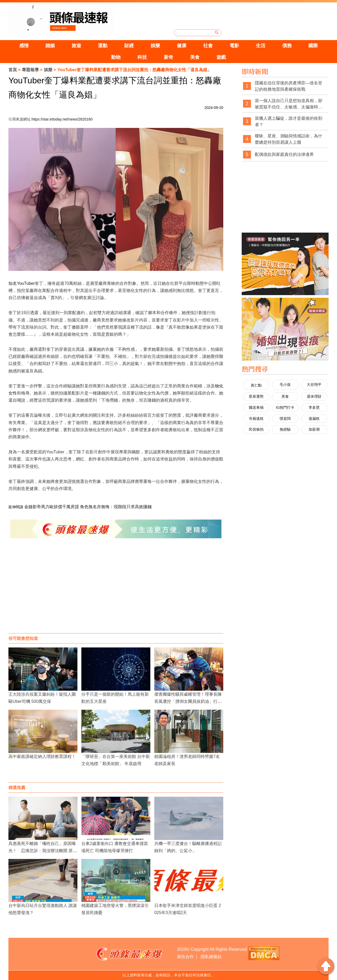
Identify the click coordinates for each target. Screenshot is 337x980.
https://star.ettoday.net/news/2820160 (62, 119)
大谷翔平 (314, 385)
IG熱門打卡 (285, 407)
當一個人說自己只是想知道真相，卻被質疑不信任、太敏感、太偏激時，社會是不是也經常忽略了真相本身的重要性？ (289, 104)
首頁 (13, 70)
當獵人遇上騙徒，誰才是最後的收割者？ (289, 121)
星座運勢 (256, 396)
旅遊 (76, 46)
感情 (24, 46)
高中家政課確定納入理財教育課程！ (42, 756)
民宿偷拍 (256, 429)
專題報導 (30, 70)
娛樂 (155, 46)
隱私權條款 (211, 957)
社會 (208, 46)
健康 (182, 46)
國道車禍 (256, 407)
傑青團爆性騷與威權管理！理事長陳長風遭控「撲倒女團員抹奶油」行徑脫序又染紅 (188, 701)
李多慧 (314, 407)
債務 (287, 46)
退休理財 (314, 396)
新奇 (168, 57)
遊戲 (221, 57)
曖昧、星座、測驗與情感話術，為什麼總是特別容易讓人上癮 (289, 139)
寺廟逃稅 (256, 419)
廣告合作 (185, 957)
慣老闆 (285, 419)
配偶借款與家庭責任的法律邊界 (284, 154)
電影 (234, 46)
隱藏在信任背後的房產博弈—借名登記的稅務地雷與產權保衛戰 (289, 86)
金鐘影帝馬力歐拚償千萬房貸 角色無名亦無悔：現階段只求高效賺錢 (88, 507)
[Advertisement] (116, 591)
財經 (129, 46)
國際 (313, 46)
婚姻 (50, 46)
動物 (116, 57)
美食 (195, 57)
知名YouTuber (22, 283)
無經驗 (285, 429)
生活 (261, 46)
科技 (142, 57)
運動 (103, 46)
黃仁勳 (256, 385)
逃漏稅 (314, 419)
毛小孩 (285, 385)
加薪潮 (314, 429)
